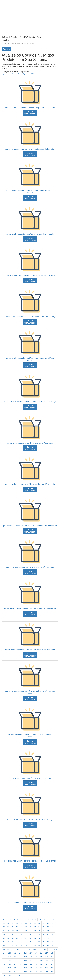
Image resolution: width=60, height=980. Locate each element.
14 (4, 923)
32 (30, 927)
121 (15, 957)
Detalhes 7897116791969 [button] (30, 866)
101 (18, 949)
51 (8, 934)
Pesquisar (5, 40)
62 (4, 938)
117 (47, 953)
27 (8, 927)
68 (30, 938)
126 (41, 957)
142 (20, 964)
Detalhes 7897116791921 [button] (30, 699)
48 (48, 931)
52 (13, 934)
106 (45, 949)
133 (25, 960)
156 (41, 968)
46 (39, 931)
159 (4, 972)
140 (9, 964)
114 (31, 953)
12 (49, 919)
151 (15, 968)
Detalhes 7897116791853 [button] (30, 531)
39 (8, 931)
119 (4, 957)
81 (35, 942)
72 (48, 938)
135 (36, 960)
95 (44, 946)
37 (53, 927)
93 (35, 946)
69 (35, 938)
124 (31, 957)
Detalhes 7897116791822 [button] (30, 407)
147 (47, 964)
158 (52, 968)
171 (15, 975)
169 (4, 975)
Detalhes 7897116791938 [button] (30, 742)
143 (25, 964)
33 (35, 927)
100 (13, 949)
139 (4, 964)
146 (41, 964)
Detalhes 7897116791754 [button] (30, 113)
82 (39, 942)
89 (17, 946)
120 (9, 957)
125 (36, 957)
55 (26, 934)
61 (53, 934)
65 (17, 938)
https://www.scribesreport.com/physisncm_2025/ (18, 74)
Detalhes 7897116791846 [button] (30, 490)
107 (50, 949)
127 (47, 957)
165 (36, 972)
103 (29, 949)
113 (25, 953)
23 (44, 923)
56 (30, 934)
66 (22, 938)
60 (48, 934)
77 (17, 942)
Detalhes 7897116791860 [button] (30, 572)
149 (4, 968)
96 (48, 946)
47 (44, 931)
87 (8, 946)
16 (13, 923)
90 (22, 946)
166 (41, 972)
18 (22, 923)
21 (35, 923)
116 (41, 953)
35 (44, 927)
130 (9, 960)
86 (4, 946)
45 (35, 931)
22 (39, 923)
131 (15, 960)
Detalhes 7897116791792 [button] (30, 280)
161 (15, 972)
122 (20, 957)
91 (26, 946)
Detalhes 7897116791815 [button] (30, 365)
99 (8, 949)
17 (17, 923)
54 (22, 934)
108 (55, 949)
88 (13, 946)
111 (15, 953)
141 (15, 964)
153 (25, 968)
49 (53, 931)
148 (52, 964)
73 (53, 938)
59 (44, 934)
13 (53, 919)
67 (26, 938)
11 (44, 919)
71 (44, 938)
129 (4, 960)
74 (4, 942)
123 (25, 957)
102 (24, 949)
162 (20, 972)
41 (17, 931)
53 (17, 934)
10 (40, 919)
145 (36, 964)
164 (31, 972)
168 (52, 972)
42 (22, 931)
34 (39, 927)
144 (31, 964)
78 (22, 942)
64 (13, 938)
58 (39, 934)
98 (4, 949)
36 (48, 927)
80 (30, 942)
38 (4, 931)
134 (31, 960)
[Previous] (3, 919)
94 (39, 946)
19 (26, 923)
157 (47, 968)
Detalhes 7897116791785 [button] (30, 239)
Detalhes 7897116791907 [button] (30, 655)
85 (53, 942)
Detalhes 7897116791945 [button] (30, 783)
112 (20, 953)
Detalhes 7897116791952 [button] (30, 825)
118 (52, 953)
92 (30, 946)
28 (13, 927)
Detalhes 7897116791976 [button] (30, 908)
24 (48, 923)
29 (17, 927)
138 (52, 960)
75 (8, 942)
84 (48, 942)
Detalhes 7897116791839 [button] (30, 448)
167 (47, 972)
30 (22, 927)
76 (13, 942)
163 (25, 972)
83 (44, 942)
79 (26, 942)
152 (20, 968)
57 (35, 934)
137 (47, 960)
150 (9, 968)
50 (4, 934)
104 (34, 949)
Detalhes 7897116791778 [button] (30, 198)
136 (41, 960)
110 (9, 953)
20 (30, 923)
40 (13, 931)
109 (4, 953)
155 (36, 968)
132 (20, 960)
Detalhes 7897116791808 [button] (30, 322)
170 (9, 975)
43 (26, 931)
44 (30, 931)
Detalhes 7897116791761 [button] (30, 154)
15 (8, 923)
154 (31, 968)
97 (53, 946)
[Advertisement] (30, 20)
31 (26, 927)
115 (36, 953)
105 (40, 949)
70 (39, 938)
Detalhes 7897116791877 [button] (30, 614)
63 (8, 938)
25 (53, 923)
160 (9, 972)
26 (4, 927)
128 (52, 957)
